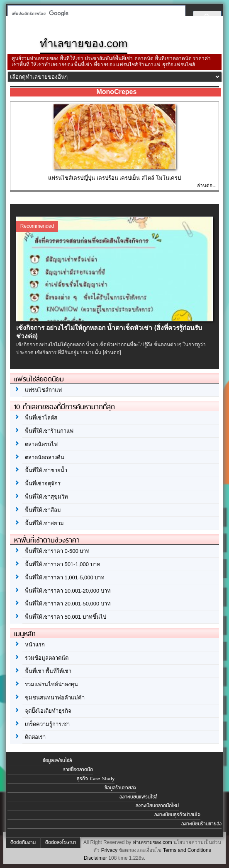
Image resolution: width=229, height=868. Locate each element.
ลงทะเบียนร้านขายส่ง (201, 824)
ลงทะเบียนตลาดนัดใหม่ (157, 805)
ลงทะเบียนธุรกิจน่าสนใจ (177, 815)
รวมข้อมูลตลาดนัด (47, 658)
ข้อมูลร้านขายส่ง (120, 788)
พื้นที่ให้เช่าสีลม (43, 510)
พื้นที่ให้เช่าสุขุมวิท (46, 497)
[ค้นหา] (94, 13)
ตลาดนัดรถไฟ (41, 444)
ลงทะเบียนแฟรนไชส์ (138, 797)
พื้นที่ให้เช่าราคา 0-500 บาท (57, 551)
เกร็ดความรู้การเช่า (47, 724)
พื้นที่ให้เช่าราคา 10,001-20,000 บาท (68, 591)
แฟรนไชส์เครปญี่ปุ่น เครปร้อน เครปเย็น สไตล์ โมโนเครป (114, 178)
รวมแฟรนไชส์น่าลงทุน (51, 684)
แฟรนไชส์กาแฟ (43, 390)
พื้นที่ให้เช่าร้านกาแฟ (49, 431)
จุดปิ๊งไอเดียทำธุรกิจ (48, 711)
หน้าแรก (35, 645)
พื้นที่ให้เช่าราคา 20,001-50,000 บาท (68, 604)
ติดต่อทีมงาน (23, 842)
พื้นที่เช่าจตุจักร (43, 483)
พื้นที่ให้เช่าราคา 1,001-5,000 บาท (65, 577)
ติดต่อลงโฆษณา (61, 842)
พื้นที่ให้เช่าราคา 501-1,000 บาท (63, 564)
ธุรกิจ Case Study (96, 779)
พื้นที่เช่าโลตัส (41, 418)
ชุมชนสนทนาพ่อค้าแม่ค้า (55, 698)
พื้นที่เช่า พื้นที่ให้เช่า (48, 671)
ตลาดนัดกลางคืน (45, 457)
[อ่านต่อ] (112, 352)
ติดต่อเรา (35, 737)
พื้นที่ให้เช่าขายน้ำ (46, 470)
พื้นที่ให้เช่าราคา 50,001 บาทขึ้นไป (66, 617)
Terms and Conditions (187, 850)
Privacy (109, 850)
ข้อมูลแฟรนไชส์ (57, 760)
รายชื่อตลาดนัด (78, 769)
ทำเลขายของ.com (152, 842)
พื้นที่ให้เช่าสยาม (44, 523)
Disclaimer (95, 858)
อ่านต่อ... (207, 186)
